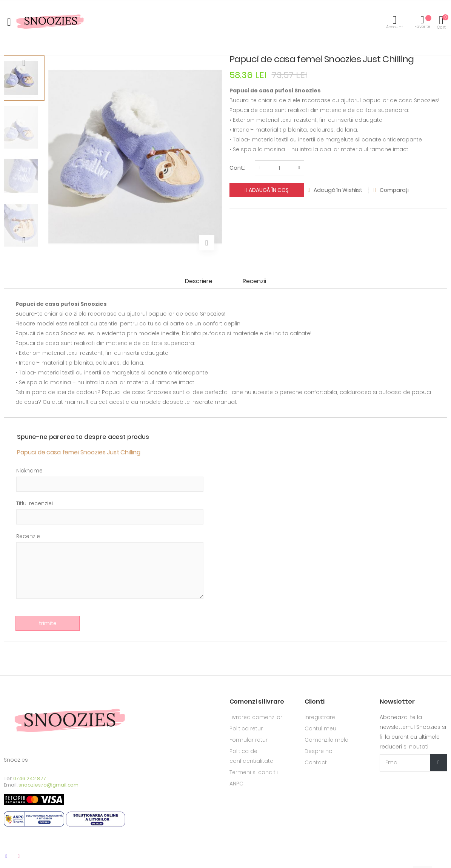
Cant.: (237, 168)
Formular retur (249, 740)
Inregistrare (320, 717)
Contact (316, 762)
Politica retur (246, 728)
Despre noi (319, 751)
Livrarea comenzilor (256, 717)
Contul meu (320, 728)
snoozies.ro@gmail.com (48, 785)
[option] (24, 78)
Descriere (199, 281)
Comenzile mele (326, 740)
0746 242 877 (30, 778)
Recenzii (254, 281)
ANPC (236, 784)
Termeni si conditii (254, 772)
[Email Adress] (413, 763)
